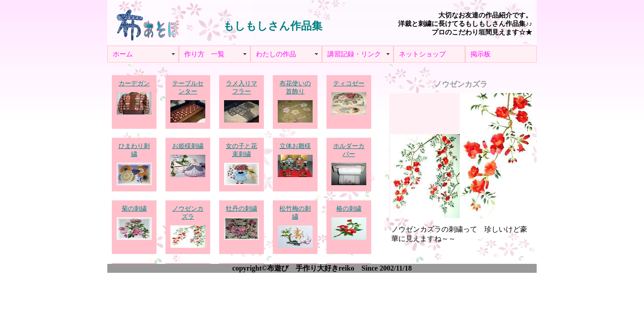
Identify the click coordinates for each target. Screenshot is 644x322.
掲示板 (481, 54)
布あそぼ (148, 22)
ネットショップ (422, 54)
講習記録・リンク (354, 54)
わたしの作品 (276, 54)
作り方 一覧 (204, 54)
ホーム (123, 54)
